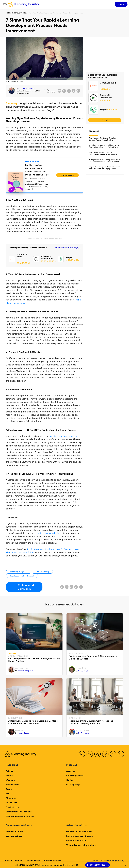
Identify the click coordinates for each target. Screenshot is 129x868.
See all (105, 120)
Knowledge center (75, 775)
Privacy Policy (33, 860)
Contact (70, 780)
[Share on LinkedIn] (69, 91)
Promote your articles (76, 840)
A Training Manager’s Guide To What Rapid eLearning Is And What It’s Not (104, 146)
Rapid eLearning (19, 13)
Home (8, 13)
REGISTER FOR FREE (97, 865)
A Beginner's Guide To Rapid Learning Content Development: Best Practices (104, 161)
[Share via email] (74, 91)
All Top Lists (11, 803)
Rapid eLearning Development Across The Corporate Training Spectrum (104, 168)
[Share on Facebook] (59, 91)
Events (9, 789)
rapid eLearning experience (63, 436)
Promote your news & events (80, 836)
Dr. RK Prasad (84, 733)
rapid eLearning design (49, 533)
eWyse (69, 257)
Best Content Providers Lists (19, 812)
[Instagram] (121, 754)
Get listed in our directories (79, 831)
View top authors (14, 836)
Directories (11, 798)
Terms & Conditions (14, 860)
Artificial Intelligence (18, 656)
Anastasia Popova (25, 671)
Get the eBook (67, 175)
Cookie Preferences (52, 860)
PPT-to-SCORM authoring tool (21, 816)
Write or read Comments (24, 587)
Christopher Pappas (27, 88)
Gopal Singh (83, 671)
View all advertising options (83, 845)
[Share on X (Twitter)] (64, 91)
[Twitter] (90, 754)
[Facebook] (82, 754)
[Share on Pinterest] (78, 91)
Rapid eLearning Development (22, 576)
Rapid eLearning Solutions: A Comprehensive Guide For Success (103, 153)
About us (70, 771)
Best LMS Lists (12, 807)
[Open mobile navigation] (5, 4)
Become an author (15, 831)
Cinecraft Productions (47, 257)
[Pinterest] (113, 754)
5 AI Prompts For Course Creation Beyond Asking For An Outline (102, 139)
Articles (9, 771)
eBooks (9, 775)
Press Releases (13, 784)
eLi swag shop (73, 784)
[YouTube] (105, 754)
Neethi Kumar (23, 733)
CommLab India (22, 256)
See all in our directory (67, 248)
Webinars (10, 780)
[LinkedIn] (98, 754)
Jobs (8, 794)
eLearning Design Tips (19, 572)
